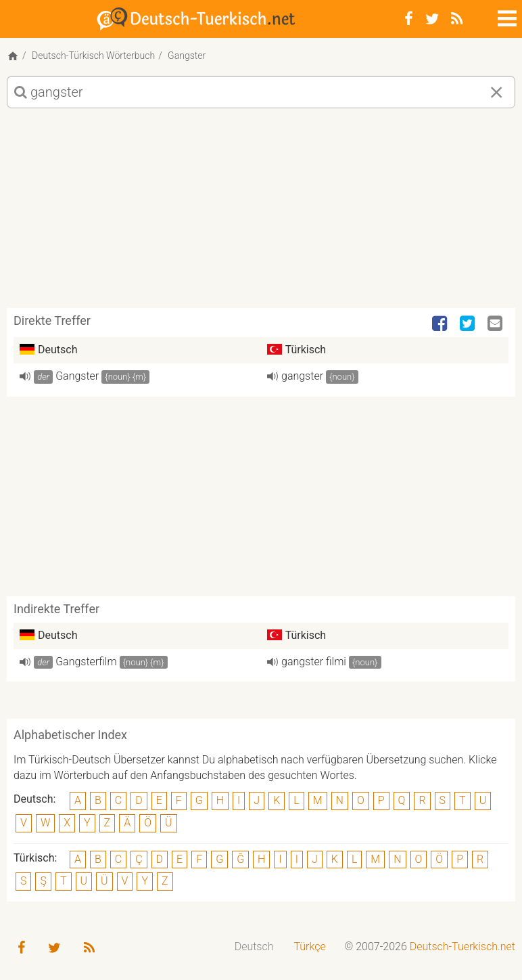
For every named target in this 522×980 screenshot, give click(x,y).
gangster (302, 376)
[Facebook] (409, 19)
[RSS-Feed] (457, 19)
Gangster (77, 376)
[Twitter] (432, 19)
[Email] (496, 324)
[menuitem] (254, 947)
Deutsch (254, 946)
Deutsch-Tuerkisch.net (462, 946)
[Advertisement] (261, 213)
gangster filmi (314, 662)
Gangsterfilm (86, 662)
